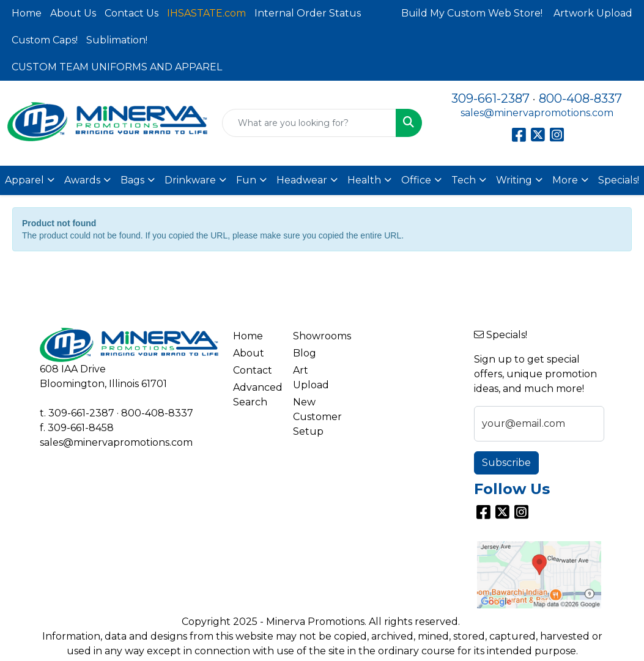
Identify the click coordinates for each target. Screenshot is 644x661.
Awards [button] (82, 180)
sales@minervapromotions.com (537, 113)
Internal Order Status (308, 13)
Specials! (619, 180)
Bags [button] (132, 180)
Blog (305, 353)
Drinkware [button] (190, 180)
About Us (73, 13)
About (249, 353)
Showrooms (316, 336)
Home (27, 13)
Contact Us (131, 13)
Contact (253, 370)
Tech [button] (464, 180)
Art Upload (311, 378)
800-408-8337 (580, 98)
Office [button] (416, 180)
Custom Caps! (45, 40)
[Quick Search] (309, 123)
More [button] (565, 180)
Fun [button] (246, 180)
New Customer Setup (316, 417)
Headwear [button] (302, 180)
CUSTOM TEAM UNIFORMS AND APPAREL (117, 67)
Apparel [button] (24, 180)
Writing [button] (514, 180)
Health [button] (364, 180)
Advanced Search (256, 395)
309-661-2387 (490, 98)
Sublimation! (117, 40)
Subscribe (506, 463)
